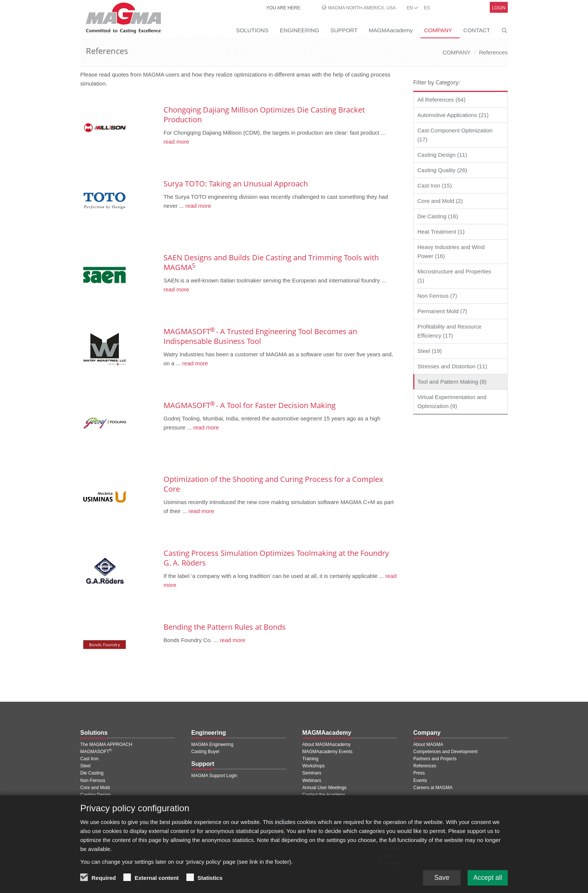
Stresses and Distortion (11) (452, 366)
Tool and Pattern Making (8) (452, 382)
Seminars (312, 773)
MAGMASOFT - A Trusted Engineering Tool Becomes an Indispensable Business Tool (260, 336)
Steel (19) (430, 351)
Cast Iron (89, 759)
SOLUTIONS (252, 30)
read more (176, 142)
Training (310, 759)
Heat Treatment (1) (441, 232)
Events (420, 780)
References (493, 52)
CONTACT (477, 30)
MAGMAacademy (391, 30)
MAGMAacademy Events (327, 752)
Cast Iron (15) (435, 185)
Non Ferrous (93, 780)
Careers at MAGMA (433, 788)
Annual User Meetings (324, 788)
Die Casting (92, 773)
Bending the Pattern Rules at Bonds (225, 627)
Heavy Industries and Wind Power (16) (451, 251)
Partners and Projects (435, 759)
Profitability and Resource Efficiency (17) (449, 331)
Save (440, 878)
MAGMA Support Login (214, 776)
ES (427, 8)
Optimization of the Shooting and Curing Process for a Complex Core (273, 484)
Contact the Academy (324, 795)
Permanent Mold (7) (442, 311)
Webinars (312, 780)
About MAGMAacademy (326, 744)
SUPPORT (344, 30)
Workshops (313, 766)
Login (499, 8)
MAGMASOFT (96, 752)
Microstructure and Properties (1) (454, 276)
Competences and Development (445, 752)
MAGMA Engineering (212, 744)
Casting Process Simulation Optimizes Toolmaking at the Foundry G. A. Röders (276, 558)
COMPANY (438, 30)
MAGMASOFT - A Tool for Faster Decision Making (250, 405)
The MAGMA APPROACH (106, 744)
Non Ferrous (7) (437, 296)
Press (419, 773)
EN (412, 8)
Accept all (487, 878)
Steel (85, 766)
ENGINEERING (299, 30)
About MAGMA (428, 744)
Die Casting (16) (438, 216)
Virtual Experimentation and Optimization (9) (452, 401)
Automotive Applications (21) (453, 115)
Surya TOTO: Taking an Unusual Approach (236, 184)
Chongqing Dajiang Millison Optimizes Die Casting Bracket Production (264, 115)
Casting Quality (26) (442, 170)
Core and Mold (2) (440, 201)
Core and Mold (95, 788)
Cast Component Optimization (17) (455, 135)
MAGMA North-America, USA (362, 8)
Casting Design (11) (442, 155)
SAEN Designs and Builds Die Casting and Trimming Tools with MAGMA (271, 262)
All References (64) (441, 100)
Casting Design (95, 795)
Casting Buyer (205, 752)
